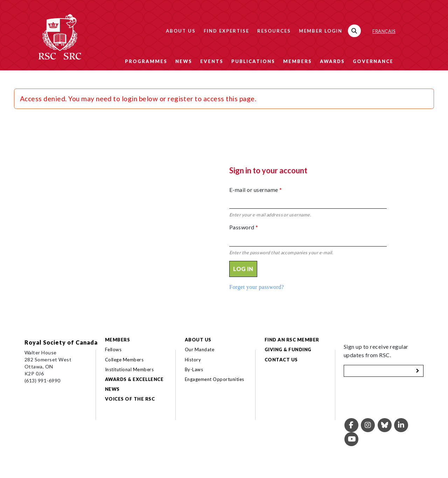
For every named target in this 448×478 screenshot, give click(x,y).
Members (297, 61)
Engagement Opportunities (215, 379)
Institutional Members (129, 369)
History (193, 360)
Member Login (321, 31)
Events (212, 61)
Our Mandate (199, 349)
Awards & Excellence (134, 379)
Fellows (113, 349)
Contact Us (281, 360)
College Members (124, 360)
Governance (373, 61)
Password (244, 227)
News (184, 61)
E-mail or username (256, 190)
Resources (274, 31)
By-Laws (194, 369)
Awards (332, 61)
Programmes (146, 61)
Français (384, 31)
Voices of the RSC (130, 399)
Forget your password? (257, 287)
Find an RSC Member (292, 340)
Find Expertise (226, 31)
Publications (253, 61)
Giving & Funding (288, 349)
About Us (181, 31)
